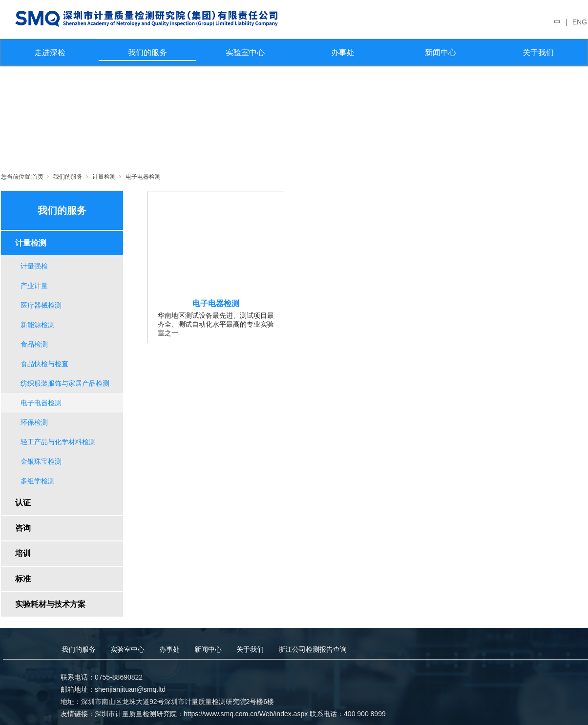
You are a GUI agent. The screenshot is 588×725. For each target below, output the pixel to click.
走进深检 (50, 52)
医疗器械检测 (41, 305)
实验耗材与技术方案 (50, 604)
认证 (23, 503)
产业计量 (34, 286)
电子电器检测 (143, 177)
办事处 (343, 52)
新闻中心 (441, 52)
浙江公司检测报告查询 (313, 649)
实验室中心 (245, 52)
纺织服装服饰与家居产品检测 (65, 383)
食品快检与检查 (44, 364)
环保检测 (34, 422)
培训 (23, 553)
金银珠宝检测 (41, 461)
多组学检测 (38, 481)
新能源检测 (38, 325)
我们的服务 (147, 52)
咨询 (23, 528)
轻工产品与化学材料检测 (58, 442)
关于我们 (538, 52)
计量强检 (34, 266)
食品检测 (34, 344)
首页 (38, 177)
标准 (23, 579)
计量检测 (104, 177)
